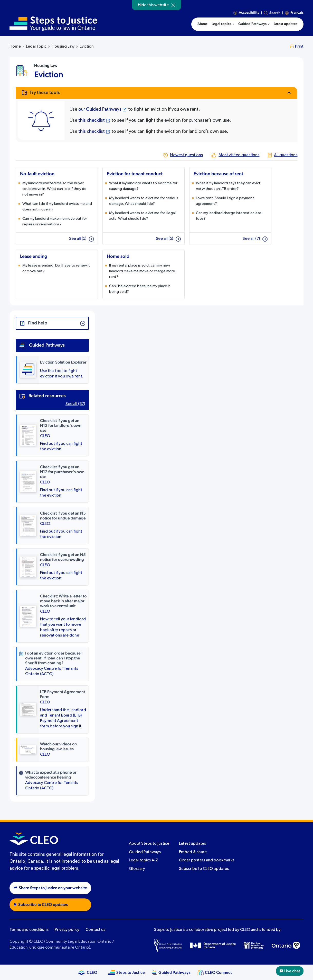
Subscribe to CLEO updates (204, 869)
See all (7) (255, 239)
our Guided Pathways (100, 109)
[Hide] (173, 5)
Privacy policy (67, 930)
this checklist (92, 120)
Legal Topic (36, 47)
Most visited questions (239, 155)
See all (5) (82, 239)
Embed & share (193, 852)
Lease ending (34, 257)
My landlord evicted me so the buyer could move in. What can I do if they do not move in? (54, 189)
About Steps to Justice (149, 844)
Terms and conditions (29, 930)
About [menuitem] (202, 24)
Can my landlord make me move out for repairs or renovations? (55, 221)
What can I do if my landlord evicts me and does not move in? (57, 206)
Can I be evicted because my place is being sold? (140, 289)
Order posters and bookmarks (207, 860)
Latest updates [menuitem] (286, 24)
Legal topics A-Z (144, 860)
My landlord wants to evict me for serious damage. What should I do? (144, 201)
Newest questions (186, 155)
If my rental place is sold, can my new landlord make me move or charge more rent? (142, 271)
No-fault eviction (37, 174)
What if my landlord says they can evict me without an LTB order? (228, 186)
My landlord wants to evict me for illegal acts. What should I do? (142, 216)
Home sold (118, 257)
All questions (286, 155)
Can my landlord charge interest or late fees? (229, 216)
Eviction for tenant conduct (135, 174)
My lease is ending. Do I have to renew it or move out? (56, 268)
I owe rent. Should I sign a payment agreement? (225, 201)
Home (15, 47)
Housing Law (63, 47)
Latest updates (192, 844)
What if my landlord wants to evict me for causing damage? (143, 186)
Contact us (95, 930)
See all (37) (75, 404)
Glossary (137, 869)
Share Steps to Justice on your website (50, 888)
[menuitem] (223, 24)
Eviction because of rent (218, 174)
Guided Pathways (145, 852)
